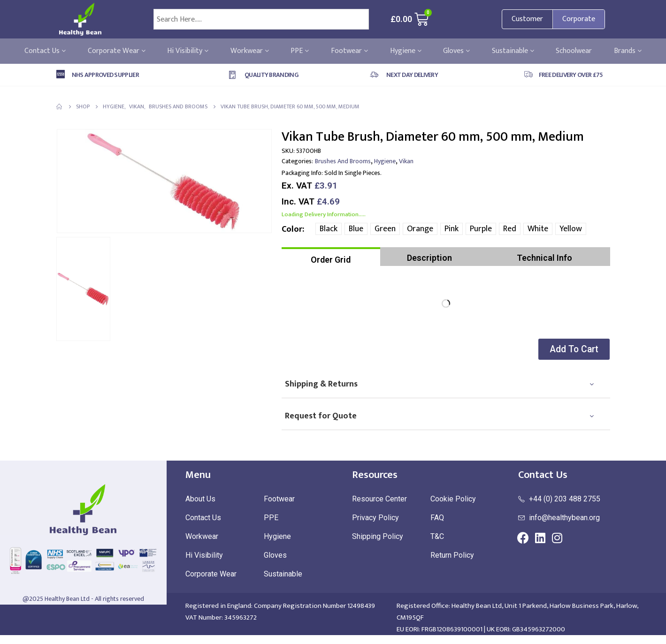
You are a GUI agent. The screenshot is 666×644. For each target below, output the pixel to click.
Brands (628, 51)
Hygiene (406, 51)
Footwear (349, 51)
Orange (420, 229)
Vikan (406, 161)
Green (385, 229)
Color (292, 229)
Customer (527, 19)
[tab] (331, 257)
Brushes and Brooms (343, 161)
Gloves (456, 51)
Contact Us (45, 51)
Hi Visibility (188, 51)
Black (329, 229)
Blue (356, 229)
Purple (481, 229)
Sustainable (513, 51)
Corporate (579, 19)
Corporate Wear (117, 51)
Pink (452, 229)
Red (510, 229)
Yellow (571, 229)
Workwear (250, 51)
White (538, 229)
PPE (300, 51)
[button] (572, 349)
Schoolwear (574, 51)
